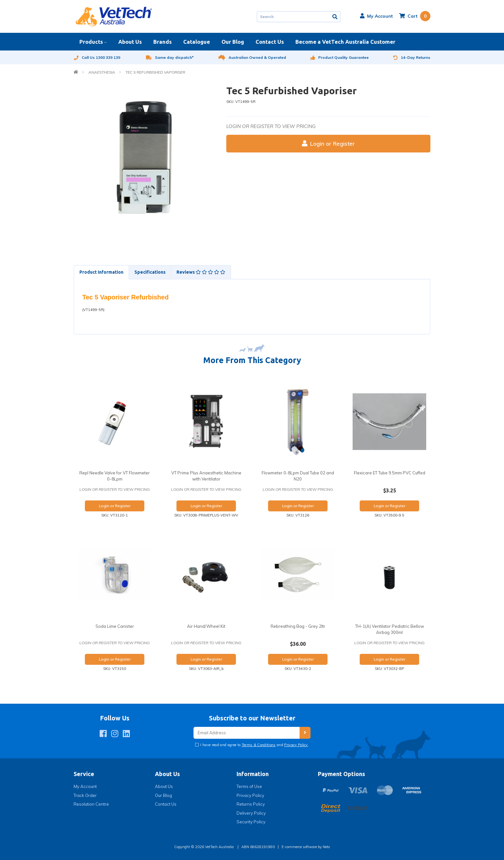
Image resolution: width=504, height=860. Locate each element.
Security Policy (251, 822)
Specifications (150, 272)
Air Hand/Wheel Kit (206, 626)
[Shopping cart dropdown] (415, 16)
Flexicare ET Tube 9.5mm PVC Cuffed (390, 473)
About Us (130, 42)
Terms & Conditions (259, 745)
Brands (162, 42)
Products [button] (91, 42)
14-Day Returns (412, 57)
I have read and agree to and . (254, 745)
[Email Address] (247, 733)
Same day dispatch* (170, 57)
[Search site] (335, 17)
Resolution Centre (91, 804)
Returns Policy (251, 804)
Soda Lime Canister (115, 626)
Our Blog (233, 42)
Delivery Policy (251, 813)
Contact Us (270, 42)
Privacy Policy (296, 745)
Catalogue (197, 42)
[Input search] (293, 17)
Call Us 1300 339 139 (97, 57)
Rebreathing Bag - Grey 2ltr (298, 626)
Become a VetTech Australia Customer (345, 42)
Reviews (201, 272)
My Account (85, 786)
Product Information (101, 272)
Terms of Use (249, 786)
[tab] (101, 272)
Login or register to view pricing (271, 126)
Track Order (85, 795)
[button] (376, 16)
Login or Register (328, 144)
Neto (326, 847)
